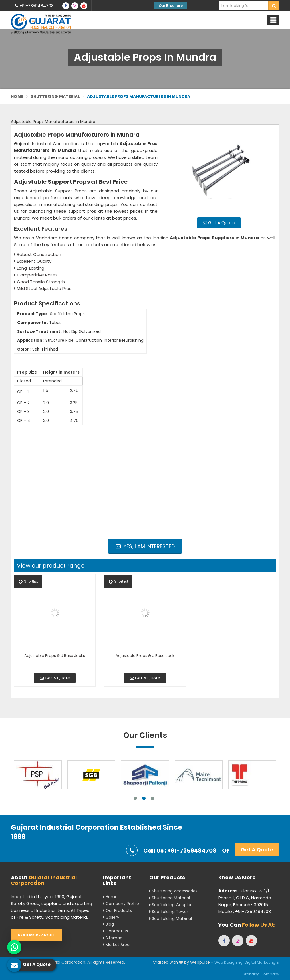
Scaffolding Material (171, 918)
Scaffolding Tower (169, 912)
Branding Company (261, 974)
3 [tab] (152, 798)
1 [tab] (135, 798)
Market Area (116, 945)
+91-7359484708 (34, 6)
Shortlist (28, 581)
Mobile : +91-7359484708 (245, 911)
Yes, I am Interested (145, 546)
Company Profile (121, 904)
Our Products (117, 910)
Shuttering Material (55, 96)
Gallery (111, 917)
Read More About (37, 935)
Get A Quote (219, 223)
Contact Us (116, 931)
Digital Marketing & (262, 962)
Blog (108, 924)
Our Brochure (171, 6)
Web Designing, (229, 962)
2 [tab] (144, 798)
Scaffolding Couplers (171, 905)
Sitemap (113, 938)
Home (17, 96)
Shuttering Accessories (173, 891)
